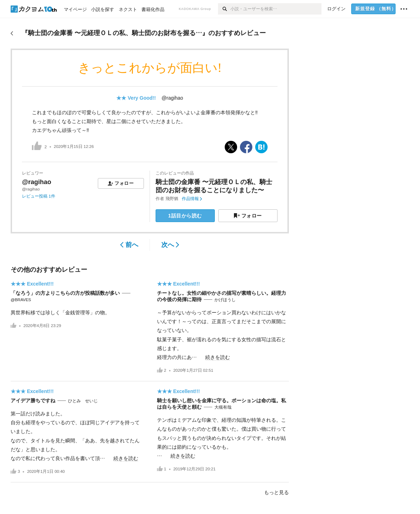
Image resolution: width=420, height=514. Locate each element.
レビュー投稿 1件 (39, 196)
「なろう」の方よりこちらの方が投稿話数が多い (65, 293)
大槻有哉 (223, 407)
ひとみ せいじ (83, 401)
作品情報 (192, 199)
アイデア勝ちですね (33, 400)
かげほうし (225, 300)
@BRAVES (21, 300)
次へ (170, 245)
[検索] (224, 9)
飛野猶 (172, 199)
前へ (129, 245)
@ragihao (172, 98)
